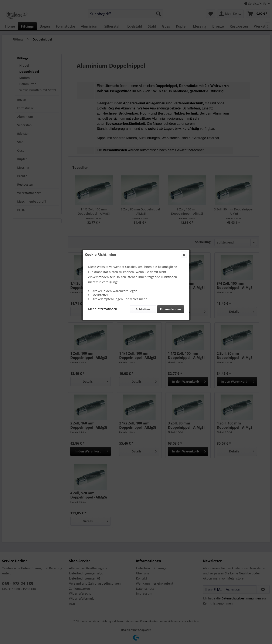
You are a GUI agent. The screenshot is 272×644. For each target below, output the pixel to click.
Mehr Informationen (103, 100)
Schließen (143, 101)
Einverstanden (171, 101)
